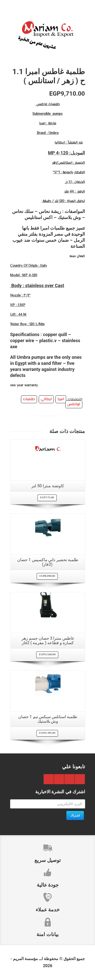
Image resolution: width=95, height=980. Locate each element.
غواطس (74, 404)
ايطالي (46, 399)
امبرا (61, 399)
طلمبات (29, 399)
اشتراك (75, 815)
